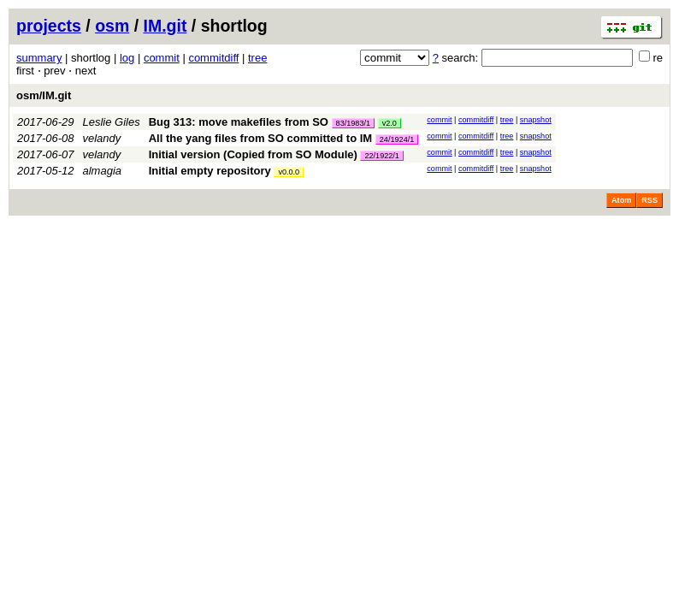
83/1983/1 (353, 123)
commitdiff (213, 58)
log (127, 58)
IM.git (165, 26)
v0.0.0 (289, 172)
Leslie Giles (112, 122)
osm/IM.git (44, 95)
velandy (102, 138)
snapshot (536, 120)
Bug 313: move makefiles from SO (239, 122)
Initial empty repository (210, 171)
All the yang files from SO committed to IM (260, 138)
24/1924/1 (397, 139)
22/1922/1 (381, 156)
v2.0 (390, 123)
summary (39, 58)
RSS (649, 200)
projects (49, 26)
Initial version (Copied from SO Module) (253, 154)
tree (257, 58)
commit (162, 58)
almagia (103, 171)
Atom (621, 200)
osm (112, 26)
